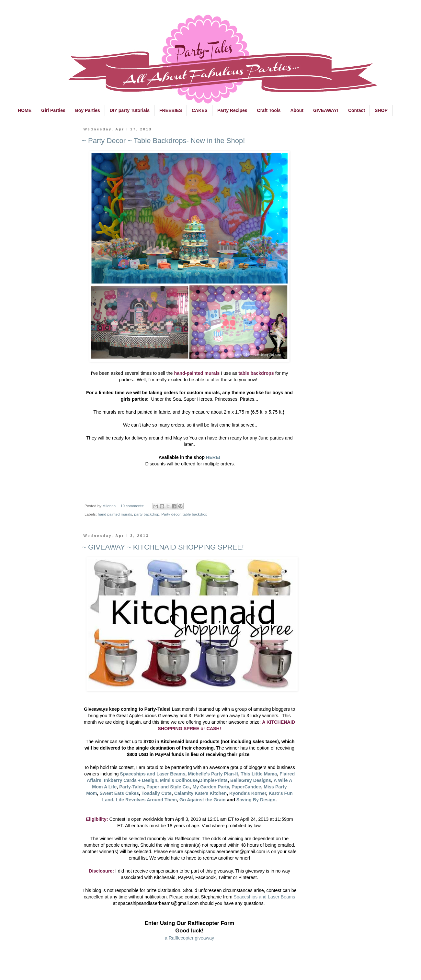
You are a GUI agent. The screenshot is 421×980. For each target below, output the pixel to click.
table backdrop (195, 514)
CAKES (200, 110)
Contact (357, 110)
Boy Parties (88, 110)
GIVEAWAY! (326, 110)
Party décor (171, 514)
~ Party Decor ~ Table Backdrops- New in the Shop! (163, 141)
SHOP (381, 110)
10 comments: (133, 506)
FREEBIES (171, 110)
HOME (25, 110)
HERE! (213, 457)
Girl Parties (53, 110)
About (297, 110)
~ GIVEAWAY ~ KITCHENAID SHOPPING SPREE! (163, 547)
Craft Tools (269, 110)
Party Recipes (232, 110)
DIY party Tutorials (130, 110)
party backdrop (147, 514)
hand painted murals (115, 514)
